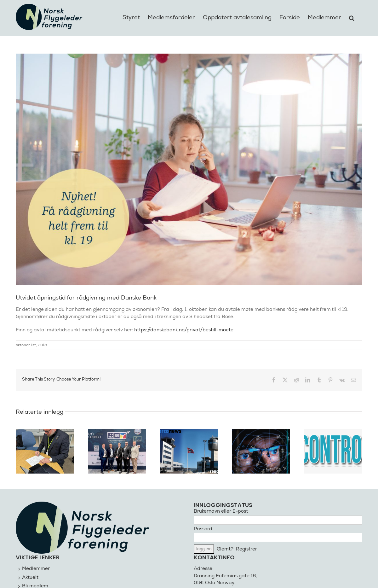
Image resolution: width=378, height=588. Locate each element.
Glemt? (225, 549)
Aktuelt (30, 578)
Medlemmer (36, 569)
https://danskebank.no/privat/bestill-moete (184, 330)
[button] (352, 17)
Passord (203, 529)
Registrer (246, 549)
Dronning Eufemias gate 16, (225, 576)
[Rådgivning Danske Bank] (189, 169)
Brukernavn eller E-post (221, 512)
